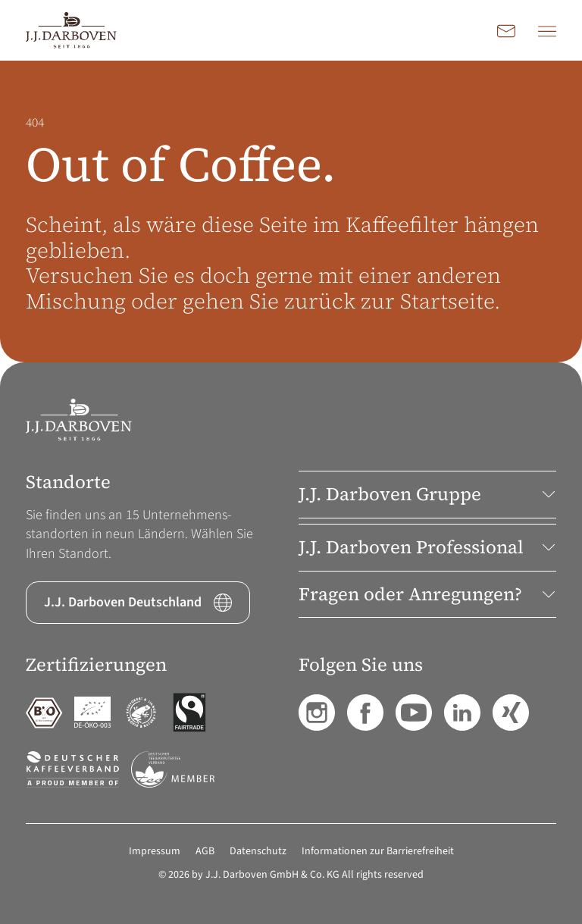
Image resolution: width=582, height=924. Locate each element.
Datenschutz (258, 851)
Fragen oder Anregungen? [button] (427, 594)
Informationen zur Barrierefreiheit (378, 851)
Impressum (155, 851)
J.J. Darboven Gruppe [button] (427, 494)
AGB (205, 851)
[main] (291, 211)
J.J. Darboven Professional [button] (427, 547)
